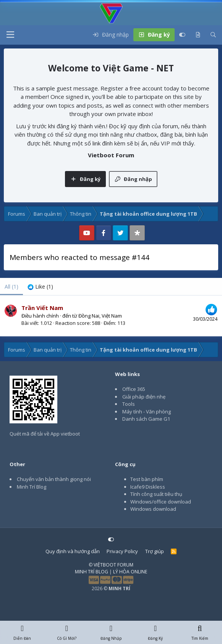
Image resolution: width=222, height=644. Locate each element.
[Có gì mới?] (198, 35)
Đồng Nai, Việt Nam (100, 316)
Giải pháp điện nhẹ (144, 397)
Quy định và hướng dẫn (73, 551)
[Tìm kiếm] (213, 35)
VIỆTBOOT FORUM (113, 565)
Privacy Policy (122, 551)
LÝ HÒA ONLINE (130, 572)
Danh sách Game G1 (146, 419)
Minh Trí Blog (32, 487)
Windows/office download (161, 502)
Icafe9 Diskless (148, 487)
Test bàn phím (147, 479)
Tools (129, 404)
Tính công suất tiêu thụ (156, 494)
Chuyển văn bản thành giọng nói (54, 479)
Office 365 (134, 389)
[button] (10, 35)
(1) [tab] (11, 286)
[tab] (40, 286)
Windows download (153, 509)
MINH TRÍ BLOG (92, 572)
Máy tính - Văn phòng (147, 412)
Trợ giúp (155, 551)
